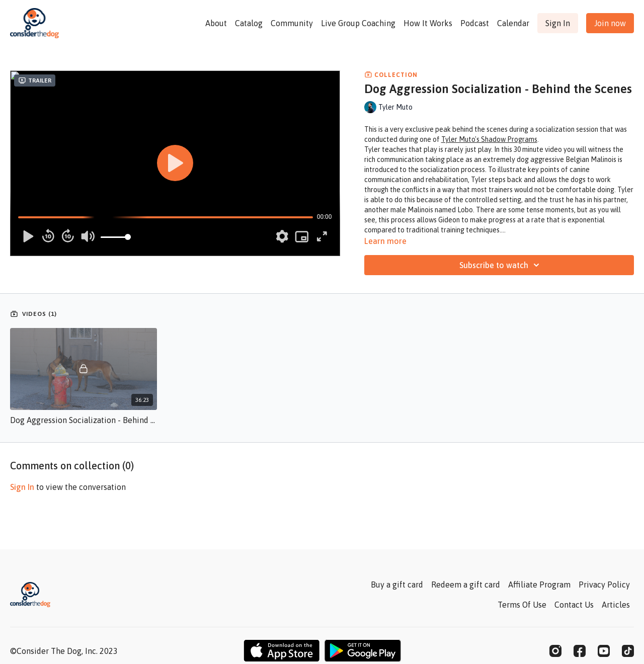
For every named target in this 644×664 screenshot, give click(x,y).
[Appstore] (281, 651)
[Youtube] (604, 651)
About (216, 23)
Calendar (513, 23)
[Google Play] (363, 651)
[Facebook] (580, 651)
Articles (616, 605)
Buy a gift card (397, 585)
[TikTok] (628, 651)
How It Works (428, 23)
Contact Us (574, 605)
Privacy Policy (604, 585)
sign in (22, 487)
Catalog (249, 23)
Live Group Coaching (358, 23)
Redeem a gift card (466, 585)
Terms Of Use (522, 605)
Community (292, 23)
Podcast (475, 23)
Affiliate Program (539, 585)
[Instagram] (555, 651)
